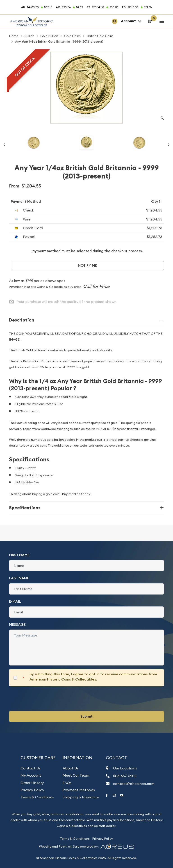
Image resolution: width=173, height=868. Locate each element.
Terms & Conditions (37, 797)
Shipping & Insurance (81, 797)
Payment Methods (79, 790)
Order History (32, 783)
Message (17, 625)
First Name (19, 555)
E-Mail (15, 601)
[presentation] (43, 699)
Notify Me (87, 265)
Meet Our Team (76, 775)
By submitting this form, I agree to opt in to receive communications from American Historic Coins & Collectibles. (93, 677)
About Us (71, 768)
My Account (31, 775)
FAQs (67, 783)
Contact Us (31, 768)
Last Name (19, 578)
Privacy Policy (32, 790)
